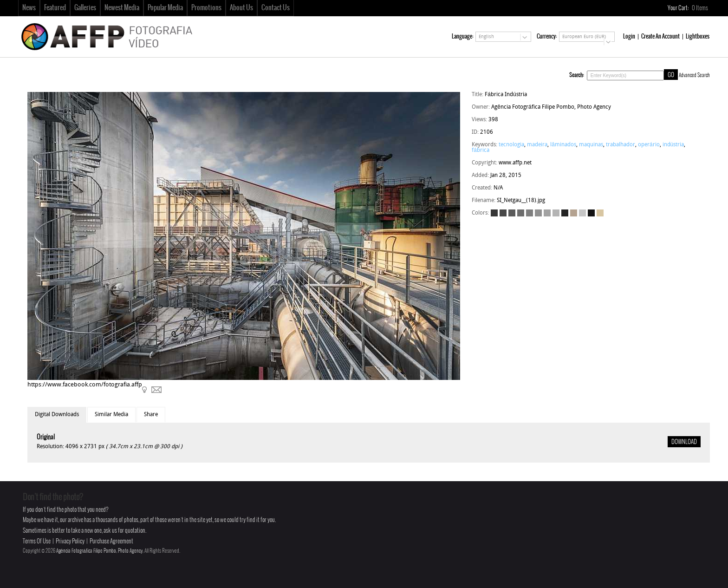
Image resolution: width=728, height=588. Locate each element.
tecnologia (511, 145)
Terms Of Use (37, 541)
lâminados (563, 145)
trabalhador (621, 145)
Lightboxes (698, 36)
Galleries (85, 8)
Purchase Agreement (111, 541)
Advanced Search (694, 75)
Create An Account (660, 36)
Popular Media (165, 8)
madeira (537, 145)
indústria (673, 145)
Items (700, 8)
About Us (241, 8)
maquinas (591, 145)
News (29, 8)
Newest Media (122, 8)
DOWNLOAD (684, 442)
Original (46, 437)
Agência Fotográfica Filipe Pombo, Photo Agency (99, 551)
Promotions (206, 8)
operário (649, 145)
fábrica (481, 150)
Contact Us (276, 8)
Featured (55, 8)
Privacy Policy (70, 541)
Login (629, 36)
